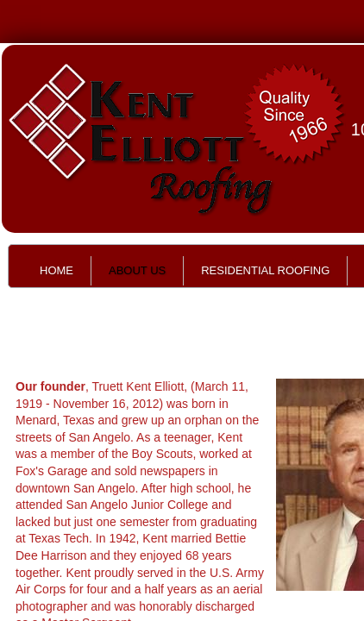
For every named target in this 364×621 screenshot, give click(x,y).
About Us (137, 270)
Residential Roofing (265, 270)
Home (56, 270)
